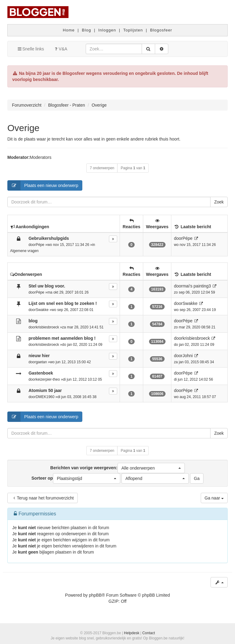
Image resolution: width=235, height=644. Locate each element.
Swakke (42, 310)
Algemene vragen (24, 251)
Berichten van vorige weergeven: (117, 468)
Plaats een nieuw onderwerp (43, 185)
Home (69, 30)
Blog (87, 30)
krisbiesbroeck (47, 327)
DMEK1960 (45, 397)
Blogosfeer (161, 30)
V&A (60, 49)
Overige (23, 128)
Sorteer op (76, 478)
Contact (149, 633)
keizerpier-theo (48, 379)
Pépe (40, 245)
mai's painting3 (197, 286)
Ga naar (214, 498)
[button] (151, 468)
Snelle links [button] (30, 49)
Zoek (219, 202)
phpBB (95, 595)
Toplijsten (133, 30)
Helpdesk (132, 633)
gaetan (41, 362)
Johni (187, 356)
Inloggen (107, 30)
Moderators (41, 157)
